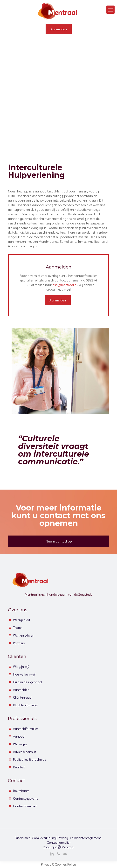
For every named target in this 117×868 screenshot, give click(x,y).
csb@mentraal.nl (65, 285)
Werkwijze (20, 744)
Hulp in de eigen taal (28, 682)
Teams (18, 628)
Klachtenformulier (25, 705)
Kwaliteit (19, 767)
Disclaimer (22, 838)
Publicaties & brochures (29, 759)
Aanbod (19, 736)
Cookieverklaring (44, 838)
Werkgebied (21, 620)
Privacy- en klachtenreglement (79, 838)
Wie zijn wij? (21, 667)
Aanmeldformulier (25, 729)
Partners (19, 643)
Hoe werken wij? (24, 674)
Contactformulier (25, 806)
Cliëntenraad (22, 697)
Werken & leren (24, 635)
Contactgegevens (25, 798)
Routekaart (21, 791)
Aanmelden (21, 690)
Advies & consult (24, 752)
